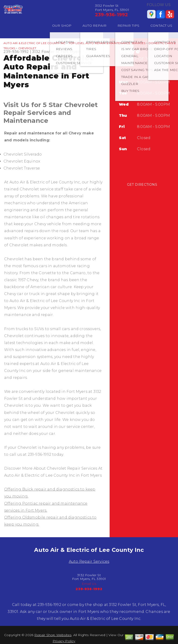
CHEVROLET (27, 48)
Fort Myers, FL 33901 (80, 52)
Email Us (89, 584)
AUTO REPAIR (94, 26)
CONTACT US (161, 26)
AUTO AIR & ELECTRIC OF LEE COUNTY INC (34, 43)
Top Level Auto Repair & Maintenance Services (107, 43)
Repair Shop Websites (53, 635)
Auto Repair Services (89, 561)
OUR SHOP (62, 26)
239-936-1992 (111, 15)
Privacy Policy (64, 641)
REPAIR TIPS (129, 26)
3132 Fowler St (46, 52)
